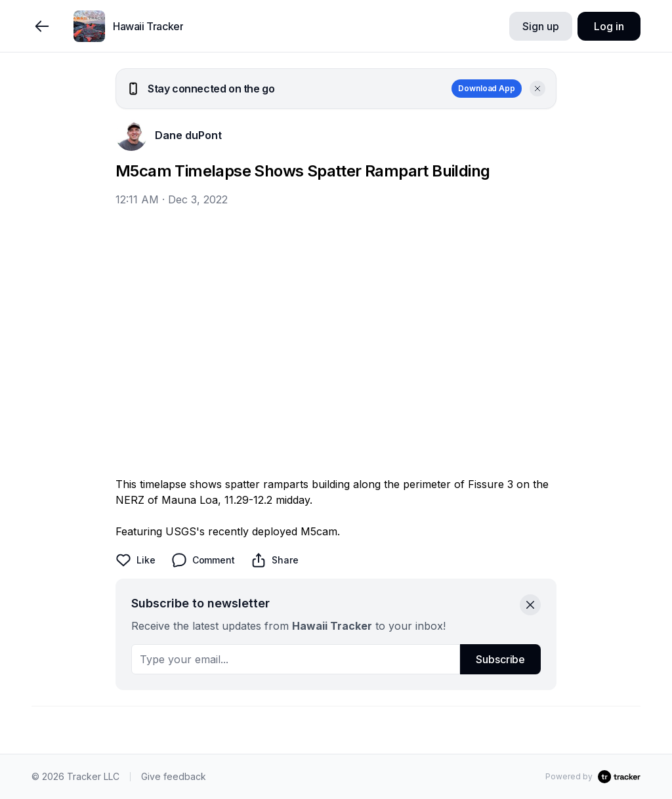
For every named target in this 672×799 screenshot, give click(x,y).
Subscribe (500, 659)
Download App (487, 88)
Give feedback (174, 776)
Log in (609, 26)
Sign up (540, 26)
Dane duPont (188, 135)
